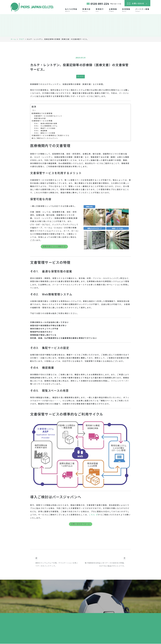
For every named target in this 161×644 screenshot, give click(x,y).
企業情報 (112, 10)
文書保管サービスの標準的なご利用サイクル (51, 136)
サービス (80, 77)
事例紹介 (99, 10)
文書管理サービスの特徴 (42, 121)
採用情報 (126, 10)
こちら (92, 515)
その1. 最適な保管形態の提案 (46, 124)
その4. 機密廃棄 (41, 131)
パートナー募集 (142, 10)
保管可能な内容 (40, 119)
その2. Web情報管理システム (46, 126)
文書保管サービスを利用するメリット (48, 116)
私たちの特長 (70, 10)
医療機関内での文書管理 (42, 114)
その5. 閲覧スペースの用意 (45, 133)
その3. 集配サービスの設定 (45, 128)
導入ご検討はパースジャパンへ (45, 138)
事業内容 (86, 10)
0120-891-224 (100, 4)
